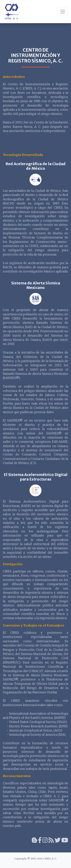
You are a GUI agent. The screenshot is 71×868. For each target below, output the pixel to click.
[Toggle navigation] (63, 12)
